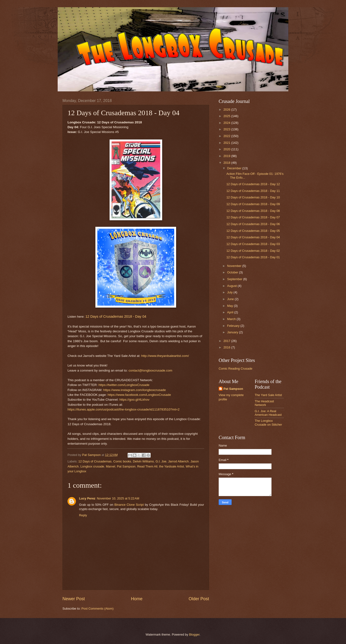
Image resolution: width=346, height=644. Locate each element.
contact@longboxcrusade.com (150, 370)
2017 (227, 341)
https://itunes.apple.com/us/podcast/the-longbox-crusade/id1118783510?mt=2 (124, 409)
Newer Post (74, 599)
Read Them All (147, 466)
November (235, 266)
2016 (227, 347)
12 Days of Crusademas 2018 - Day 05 (253, 231)
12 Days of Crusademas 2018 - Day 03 (253, 244)
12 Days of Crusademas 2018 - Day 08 (253, 211)
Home (137, 599)
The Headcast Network (264, 403)
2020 (227, 149)
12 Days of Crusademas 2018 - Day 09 (253, 204)
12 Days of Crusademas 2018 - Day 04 (116, 316)
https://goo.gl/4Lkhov (134, 400)
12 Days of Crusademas (95, 461)
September (235, 279)
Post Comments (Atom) (98, 609)
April (231, 312)
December (235, 168)
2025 (227, 116)
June (231, 299)
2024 (227, 123)
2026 (227, 110)
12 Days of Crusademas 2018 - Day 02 (253, 251)
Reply (83, 515)
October (233, 272)
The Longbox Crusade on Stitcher (268, 423)
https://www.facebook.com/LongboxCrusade (139, 395)
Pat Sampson (126, 466)
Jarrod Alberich (179, 461)
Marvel (111, 466)
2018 (227, 163)
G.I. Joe (161, 461)
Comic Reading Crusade (235, 369)
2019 (227, 156)
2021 (227, 143)
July (230, 292)
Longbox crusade (92, 466)
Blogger (194, 635)
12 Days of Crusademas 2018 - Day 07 (253, 217)
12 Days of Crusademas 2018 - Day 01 (253, 257)
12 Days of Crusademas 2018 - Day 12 (253, 184)
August (232, 286)
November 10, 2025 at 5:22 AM (118, 498)
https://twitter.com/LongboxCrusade (124, 385)
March (232, 319)
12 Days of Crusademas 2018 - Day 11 (253, 191)
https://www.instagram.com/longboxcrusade (134, 390)
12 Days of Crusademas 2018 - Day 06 (253, 224)
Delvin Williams (143, 461)
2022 (227, 136)
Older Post (199, 599)
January (233, 332)
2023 (227, 129)
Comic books (122, 461)
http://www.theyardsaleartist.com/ (165, 356)
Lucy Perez (87, 498)
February (234, 326)
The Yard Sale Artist (268, 395)
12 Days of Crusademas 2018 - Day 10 (253, 197)
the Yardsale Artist (171, 466)
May (230, 306)
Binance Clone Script (129, 505)
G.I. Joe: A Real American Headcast (268, 413)
